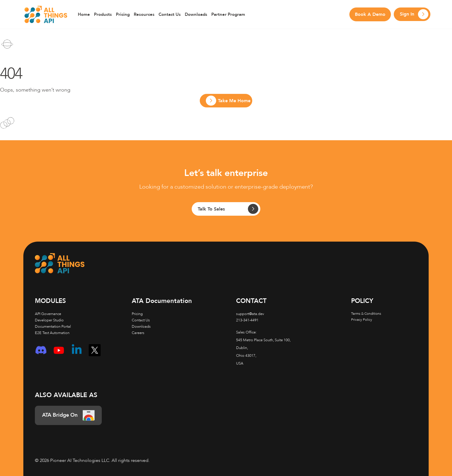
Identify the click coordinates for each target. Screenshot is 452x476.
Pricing (123, 14)
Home (84, 14)
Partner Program (228, 14)
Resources (144, 14)
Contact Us (170, 14)
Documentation (162, 301)
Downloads (196, 14)
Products (103, 14)
